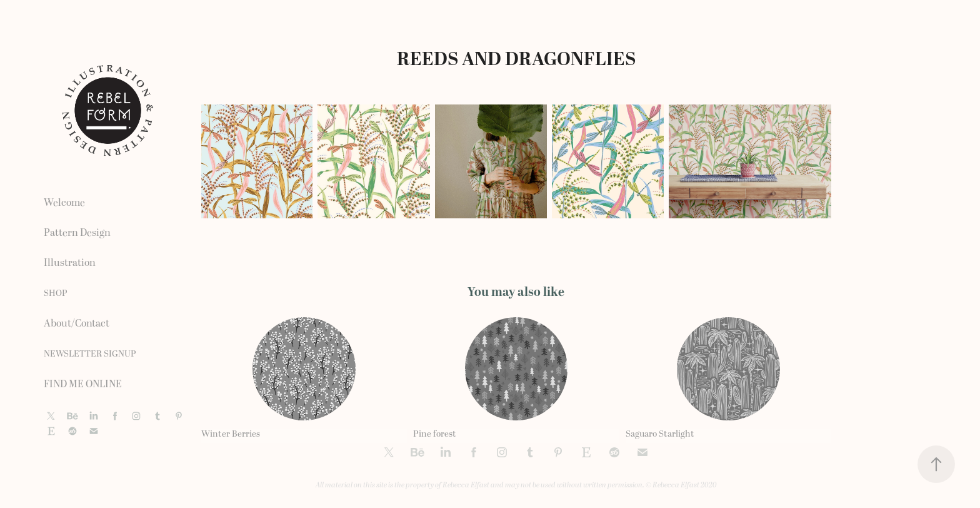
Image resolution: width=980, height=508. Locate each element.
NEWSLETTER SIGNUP (90, 354)
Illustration (70, 263)
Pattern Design (77, 233)
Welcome (64, 203)
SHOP (56, 293)
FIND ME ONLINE (83, 384)
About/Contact (77, 323)
